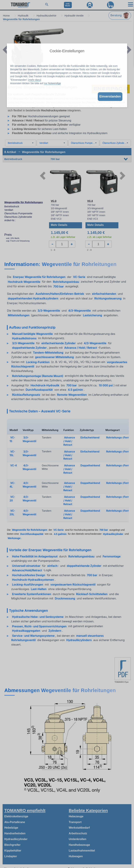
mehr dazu (35, 80)
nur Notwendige (52, 83)
